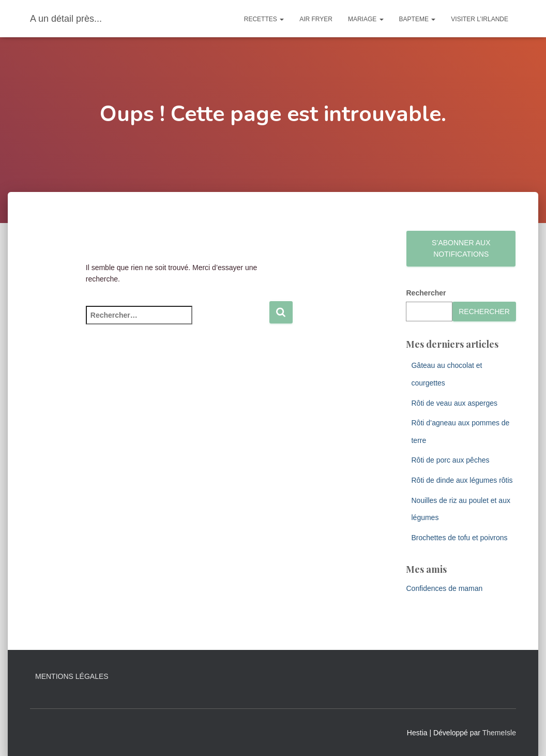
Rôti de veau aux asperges (454, 403)
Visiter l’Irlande (480, 19)
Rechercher (426, 293)
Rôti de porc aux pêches (450, 460)
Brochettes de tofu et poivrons (459, 538)
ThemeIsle (499, 733)
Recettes (264, 19)
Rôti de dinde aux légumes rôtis (462, 480)
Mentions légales (72, 676)
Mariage (366, 19)
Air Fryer (316, 19)
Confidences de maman (444, 588)
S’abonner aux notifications (461, 249)
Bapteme (418, 19)
